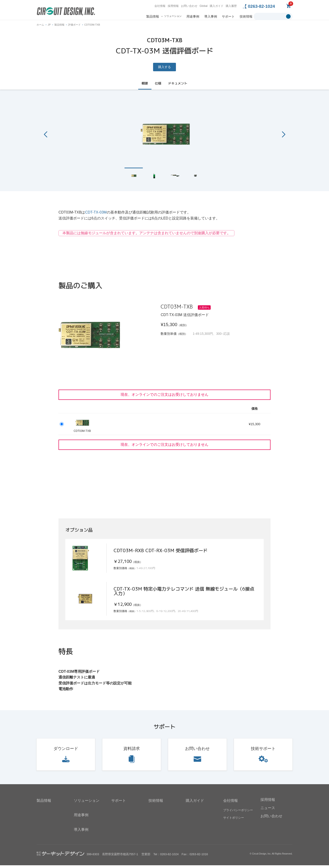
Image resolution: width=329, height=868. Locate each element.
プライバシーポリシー (238, 813)
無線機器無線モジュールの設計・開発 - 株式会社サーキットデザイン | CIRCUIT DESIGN (66, 12)
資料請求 (132, 751)
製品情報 (153, 16)
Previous (45, 137)
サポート (228, 16)
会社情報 (160, 6)
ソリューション (173, 16)
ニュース (268, 811)
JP (49, 27)
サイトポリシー (234, 820)
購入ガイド (217, 6)
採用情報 (173, 6)
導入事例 (211, 16)
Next (284, 137)
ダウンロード (66, 751)
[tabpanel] (164, 136)
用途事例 (193, 16)
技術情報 (246, 16)
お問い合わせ (189, 6)
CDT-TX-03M (96, 215)
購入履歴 (231, 6)
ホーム (40, 27)
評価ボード (74, 27)
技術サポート (263, 751)
